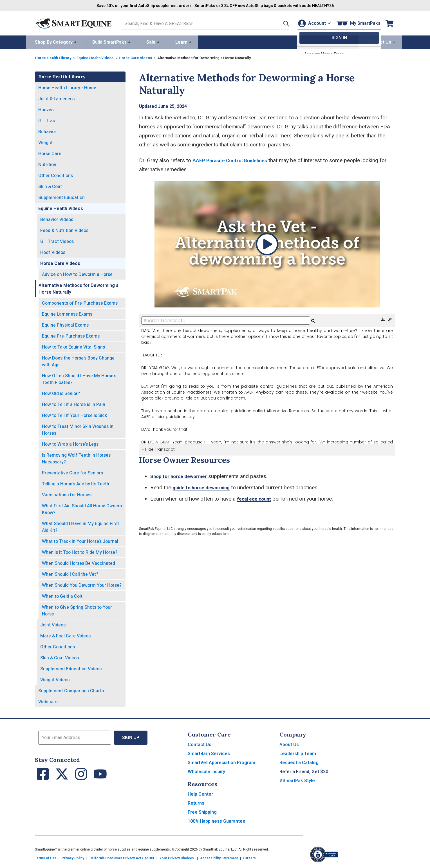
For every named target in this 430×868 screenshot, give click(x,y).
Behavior (47, 131)
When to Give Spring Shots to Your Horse (77, 610)
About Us (289, 744)
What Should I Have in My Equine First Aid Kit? (80, 526)
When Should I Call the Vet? (70, 573)
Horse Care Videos (141, 57)
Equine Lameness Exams (67, 313)
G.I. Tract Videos (57, 241)
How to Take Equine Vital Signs (73, 346)
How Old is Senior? (61, 393)
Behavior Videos (57, 219)
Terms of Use (46, 857)
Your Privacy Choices (177, 857)
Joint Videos (53, 624)
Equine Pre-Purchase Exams (71, 335)
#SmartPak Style (297, 780)
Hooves (46, 109)
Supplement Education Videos (71, 668)
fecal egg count (256, 498)
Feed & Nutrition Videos (64, 230)
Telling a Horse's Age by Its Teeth (76, 483)
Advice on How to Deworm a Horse (77, 274)
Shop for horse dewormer (182, 475)
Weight (45, 142)
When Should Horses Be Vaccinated (79, 562)
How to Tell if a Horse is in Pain (74, 404)
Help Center (200, 793)
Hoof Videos (53, 252)
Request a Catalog (299, 762)
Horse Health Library (54, 57)
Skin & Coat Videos (60, 657)
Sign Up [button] (131, 737)
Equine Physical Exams (65, 324)
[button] (279, 23)
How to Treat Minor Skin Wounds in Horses (78, 429)
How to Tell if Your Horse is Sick (74, 415)
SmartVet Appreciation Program (221, 762)
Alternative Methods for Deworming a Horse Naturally (79, 288)
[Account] (313, 23)
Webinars (48, 701)
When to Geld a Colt (62, 595)
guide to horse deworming (205, 487)
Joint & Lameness (56, 98)
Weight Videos (55, 679)
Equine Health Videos (99, 57)
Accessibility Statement (219, 857)
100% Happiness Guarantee (217, 820)
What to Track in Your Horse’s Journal (80, 540)
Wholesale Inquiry (206, 771)
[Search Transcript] (226, 320)
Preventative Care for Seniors (72, 472)
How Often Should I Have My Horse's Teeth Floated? (79, 378)
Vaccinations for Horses (67, 494)
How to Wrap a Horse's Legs (70, 443)
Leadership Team (298, 753)
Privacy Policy (73, 857)
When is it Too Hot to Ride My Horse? (80, 551)
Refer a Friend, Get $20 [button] (304, 771)
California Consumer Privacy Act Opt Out (122, 857)
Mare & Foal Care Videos (65, 635)
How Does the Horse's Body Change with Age (78, 361)
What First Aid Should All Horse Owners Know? (82, 508)
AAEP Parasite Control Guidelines (233, 159)
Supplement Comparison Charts (71, 690)
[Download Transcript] (383, 319)
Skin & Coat (50, 186)
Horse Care (50, 153)
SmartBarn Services (209, 753)
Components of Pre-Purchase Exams (80, 302)
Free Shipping (202, 811)
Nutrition (47, 164)
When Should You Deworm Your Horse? (82, 584)
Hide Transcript (158, 448)
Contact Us (200, 744)
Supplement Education (61, 197)
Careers (249, 857)
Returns (196, 802)
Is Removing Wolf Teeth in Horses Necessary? (76, 458)
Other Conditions (56, 175)
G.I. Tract (48, 120)
